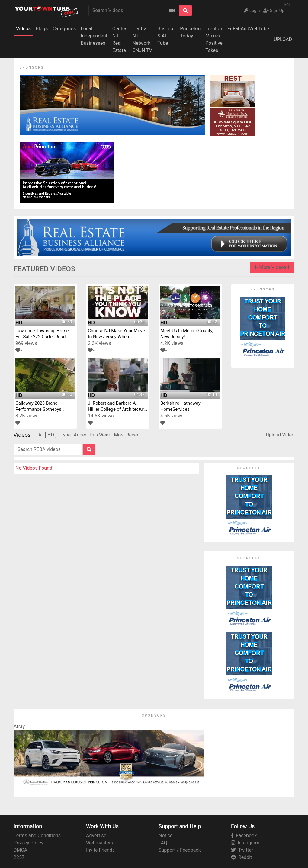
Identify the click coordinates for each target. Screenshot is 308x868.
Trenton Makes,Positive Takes (214, 39)
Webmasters (100, 843)
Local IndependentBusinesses (94, 36)
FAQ (163, 843)
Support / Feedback (180, 850)
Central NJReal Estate (120, 39)
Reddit (241, 857)
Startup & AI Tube (165, 36)
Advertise (96, 836)
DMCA (20, 850)
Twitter (242, 850)
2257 (19, 857)
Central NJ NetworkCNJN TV (142, 39)
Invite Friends (100, 850)
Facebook (244, 836)
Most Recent (127, 435)
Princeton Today (190, 32)
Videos (23, 29)
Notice (166, 836)
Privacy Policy (29, 843)
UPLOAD (283, 39)
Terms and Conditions (37, 836)
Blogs (42, 29)
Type (66, 435)
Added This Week (92, 435)
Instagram (245, 843)
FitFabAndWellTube (248, 29)
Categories (64, 29)
